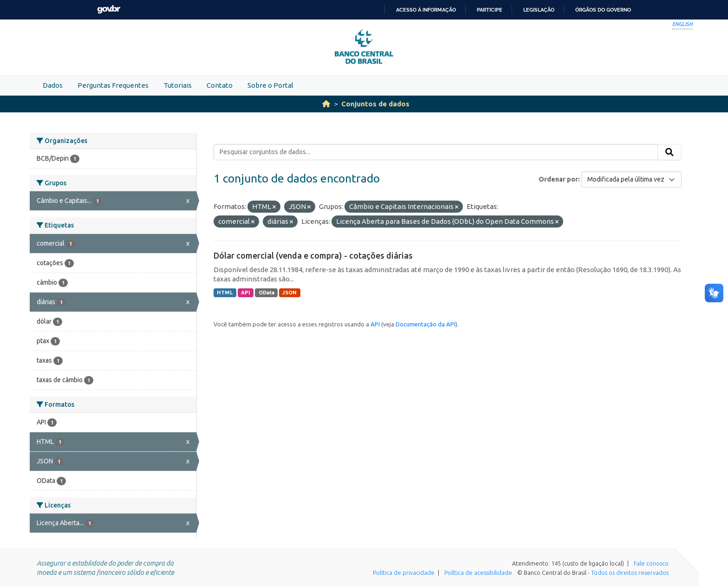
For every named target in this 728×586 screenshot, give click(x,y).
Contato (220, 85)
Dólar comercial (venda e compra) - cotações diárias (313, 255)
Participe (490, 10)
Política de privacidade (404, 573)
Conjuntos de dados (375, 104)
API (246, 293)
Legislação (539, 10)
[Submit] (669, 152)
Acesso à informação (426, 10)
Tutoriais (178, 85)
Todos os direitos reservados (630, 573)
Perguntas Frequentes (113, 85)
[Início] (326, 104)
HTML (225, 293)
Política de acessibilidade (478, 573)
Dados (53, 85)
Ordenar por (558, 179)
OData (266, 293)
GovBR (109, 10)
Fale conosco (651, 563)
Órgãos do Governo (603, 10)
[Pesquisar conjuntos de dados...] (436, 152)
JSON (289, 293)
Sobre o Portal (270, 85)
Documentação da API (426, 324)
